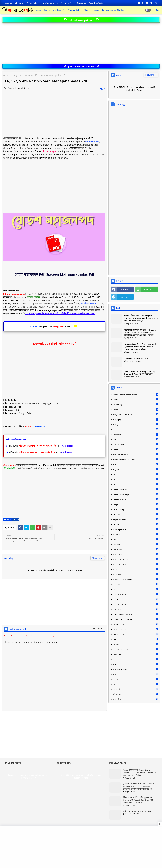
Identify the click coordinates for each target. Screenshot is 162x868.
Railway (136, 644)
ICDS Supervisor (136, 529)
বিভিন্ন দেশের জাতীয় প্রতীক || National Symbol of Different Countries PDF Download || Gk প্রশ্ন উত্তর (140, 347)
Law (136, 539)
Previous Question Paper (136, 614)
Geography (136, 504)
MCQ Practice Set (136, 564)
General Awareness (136, 489)
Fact (136, 474)
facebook (124, 289)
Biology (136, 424)
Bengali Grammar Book (136, 414)
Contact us (82, 3)
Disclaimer (20, 3)
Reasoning (136, 654)
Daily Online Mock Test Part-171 (138, 358)
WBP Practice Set (136, 669)
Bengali (136, 410)
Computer (136, 435)
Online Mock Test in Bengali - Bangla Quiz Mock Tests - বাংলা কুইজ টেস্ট (140, 373)
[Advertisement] (81, 43)
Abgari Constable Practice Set (136, 395)
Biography (136, 419)
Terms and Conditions (50, 3)
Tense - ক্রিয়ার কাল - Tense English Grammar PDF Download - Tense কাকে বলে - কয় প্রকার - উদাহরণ (141, 318)
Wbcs (136, 674)
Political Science (136, 604)
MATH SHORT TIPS (136, 559)
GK (136, 484)
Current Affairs (136, 444)
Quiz (136, 639)
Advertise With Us (96, 3)
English (136, 469)
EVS (136, 464)
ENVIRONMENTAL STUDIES (136, 459)
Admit (136, 399)
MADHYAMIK (136, 554)
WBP (136, 664)
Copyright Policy (68, 3)
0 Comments (99, 628)
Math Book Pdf (136, 574)
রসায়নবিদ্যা (136, 699)
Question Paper (136, 634)
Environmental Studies (113, 10)
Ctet (136, 439)
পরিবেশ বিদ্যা (136, 689)
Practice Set (73, 10)
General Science (136, 499)
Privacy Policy (32, 3)
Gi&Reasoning (136, 509)
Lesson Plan (136, 544)
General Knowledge (53, 10)
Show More (151, 75)
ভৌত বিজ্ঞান (136, 694)
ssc (136, 684)
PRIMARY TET (136, 584)
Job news (136, 534)
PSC (136, 589)
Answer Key (136, 404)
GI (136, 479)
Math (86, 10)
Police (136, 599)
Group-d (136, 514)
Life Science (136, 549)
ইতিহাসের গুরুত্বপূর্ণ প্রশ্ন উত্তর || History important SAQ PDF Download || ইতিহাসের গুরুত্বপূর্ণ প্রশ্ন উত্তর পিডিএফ (140, 332)
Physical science (136, 594)
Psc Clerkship (136, 624)
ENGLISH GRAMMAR (136, 454)
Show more (98, 558)
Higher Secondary (136, 519)
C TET (136, 429)
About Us (9, 3)
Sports (136, 659)
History (96, 10)
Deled (136, 449)
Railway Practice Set (136, 649)
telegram (124, 297)
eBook (136, 679)
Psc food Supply (136, 629)
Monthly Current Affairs (136, 579)
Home (38, 10)
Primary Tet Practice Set (136, 619)
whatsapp (149, 289)
